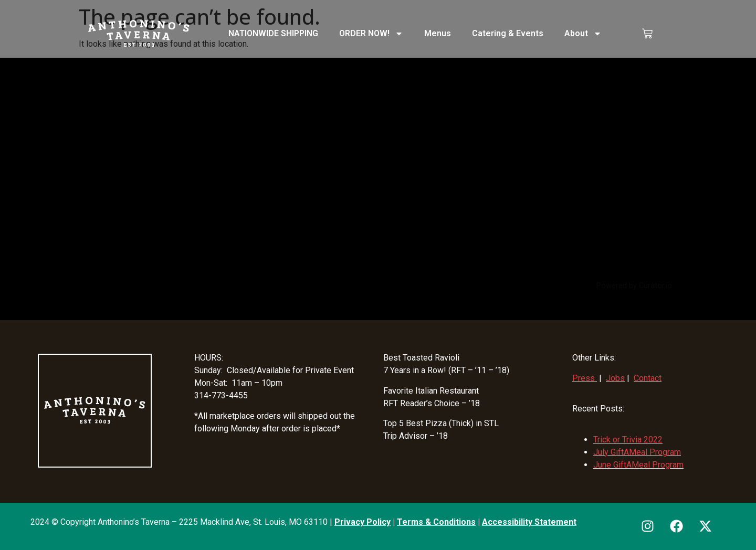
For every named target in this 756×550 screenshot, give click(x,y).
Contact (648, 378)
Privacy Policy (363, 522)
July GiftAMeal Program (637, 452)
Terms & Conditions (436, 522)
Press (584, 378)
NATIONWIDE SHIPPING (273, 33)
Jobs (615, 378)
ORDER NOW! (371, 34)
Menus (438, 33)
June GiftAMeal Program (638, 465)
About (583, 34)
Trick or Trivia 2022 (628, 440)
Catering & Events (508, 33)
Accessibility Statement (529, 522)
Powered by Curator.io (634, 286)
